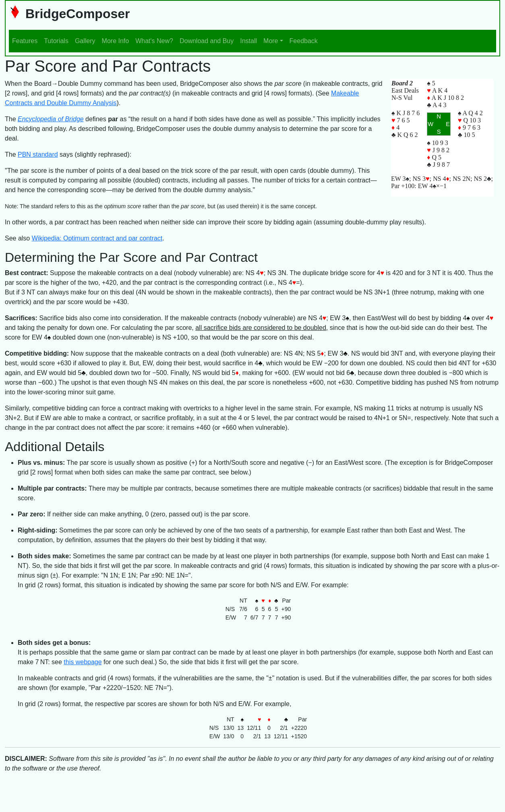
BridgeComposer (69, 14)
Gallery (85, 41)
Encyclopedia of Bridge (51, 119)
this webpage (83, 662)
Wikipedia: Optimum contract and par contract (97, 238)
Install (248, 41)
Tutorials (56, 41)
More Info (116, 41)
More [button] (271, 41)
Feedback (304, 41)
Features (25, 41)
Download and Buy (207, 41)
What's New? (154, 41)
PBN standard (38, 154)
